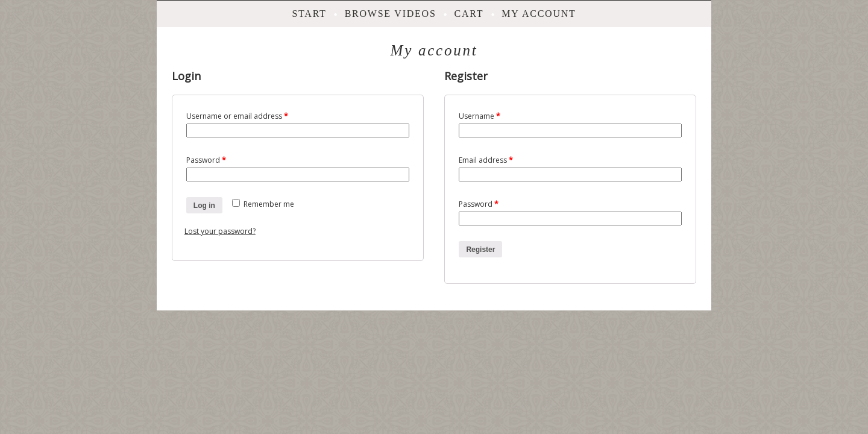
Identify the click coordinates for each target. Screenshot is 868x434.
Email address (486, 160)
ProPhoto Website (458, 321)
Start (309, 14)
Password (206, 160)
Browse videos (391, 14)
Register (480, 250)
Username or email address (237, 116)
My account (539, 14)
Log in (204, 206)
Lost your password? (220, 231)
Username (480, 116)
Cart (469, 14)
